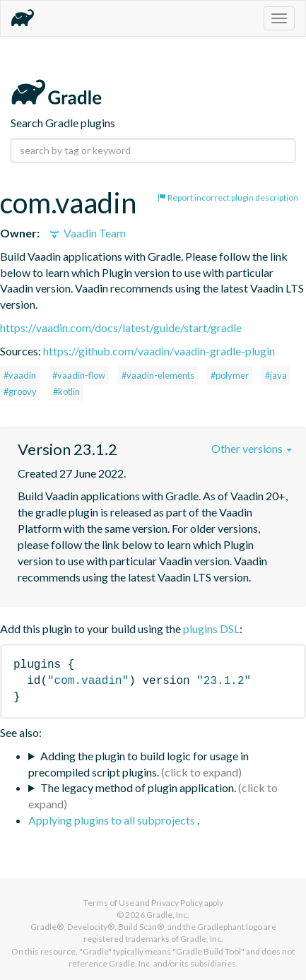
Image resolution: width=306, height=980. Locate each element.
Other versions (252, 448)
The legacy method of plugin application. (138, 787)
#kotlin (66, 391)
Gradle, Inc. (168, 915)
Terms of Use (109, 903)
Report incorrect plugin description (228, 197)
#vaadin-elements (158, 375)
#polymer (230, 375)
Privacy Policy (177, 903)
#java (276, 375)
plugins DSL (211, 628)
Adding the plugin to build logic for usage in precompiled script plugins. (139, 764)
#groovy (20, 391)
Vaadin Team (87, 233)
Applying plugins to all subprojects (113, 820)
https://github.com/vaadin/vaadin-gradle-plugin (159, 351)
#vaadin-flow (79, 375)
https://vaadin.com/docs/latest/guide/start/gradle (121, 327)
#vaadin (20, 375)
